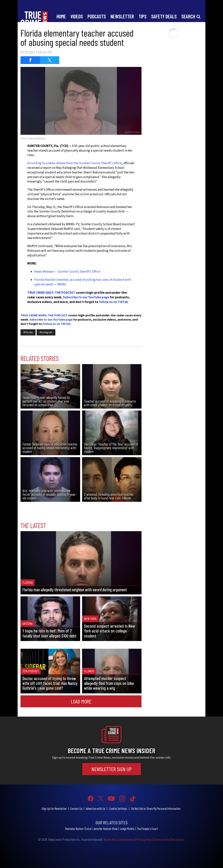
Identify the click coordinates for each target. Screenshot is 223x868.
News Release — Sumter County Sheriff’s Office (67, 272)
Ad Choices (178, 839)
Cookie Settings (118, 808)
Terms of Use (162, 839)
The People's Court (147, 829)
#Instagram (46, 332)
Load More (81, 701)
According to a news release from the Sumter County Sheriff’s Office (75, 163)
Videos (77, 16)
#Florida (28, 332)
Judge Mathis (127, 829)
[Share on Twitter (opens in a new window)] (50, 60)
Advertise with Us (96, 808)
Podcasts (97, 16)
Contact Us (76, 808)
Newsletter (122, 16)
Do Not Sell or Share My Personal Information (156, 808)
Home (61, 16)
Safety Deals (164, 16)
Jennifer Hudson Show (105, 829)
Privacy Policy (145, 839)
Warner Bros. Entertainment (119, 839)
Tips (143, 16)
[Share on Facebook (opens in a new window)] (30, 60)
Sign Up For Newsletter (54, 808)
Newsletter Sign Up (112, 769)
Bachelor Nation (74, 829)
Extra (88, 829)
